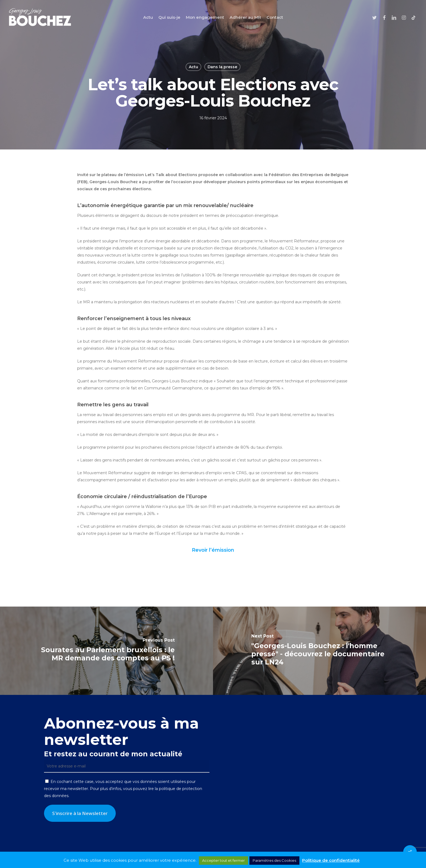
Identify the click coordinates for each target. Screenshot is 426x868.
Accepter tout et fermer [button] (223, 860)
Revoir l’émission (213, 550)
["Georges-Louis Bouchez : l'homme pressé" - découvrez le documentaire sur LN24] (319, 651)
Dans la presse (222, 67)
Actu (193, 67)
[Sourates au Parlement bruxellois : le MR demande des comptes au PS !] (106, 651)
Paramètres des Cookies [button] (274, 860)
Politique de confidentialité (331, 860)
